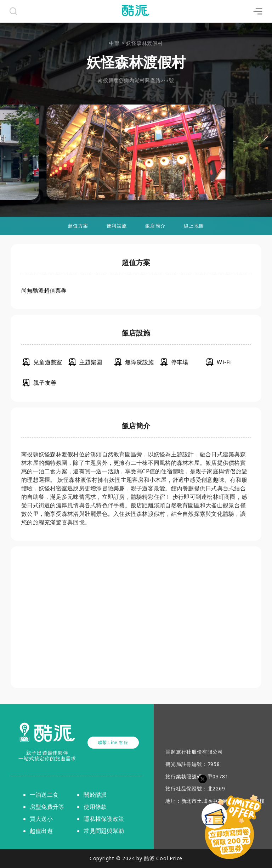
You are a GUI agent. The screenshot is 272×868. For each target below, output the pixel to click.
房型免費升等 (47, 807)
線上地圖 (194, 226)
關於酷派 (95, 795)
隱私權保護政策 (104, 819)
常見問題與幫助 (104, 831)
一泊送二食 (44, 795)
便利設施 (117, 226)
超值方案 (78, 226)
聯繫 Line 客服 (113, 742)
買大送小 (41, 819)
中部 (114, 43)
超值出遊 (41, 831)
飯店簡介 (155, 226)
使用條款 (95, 807)
